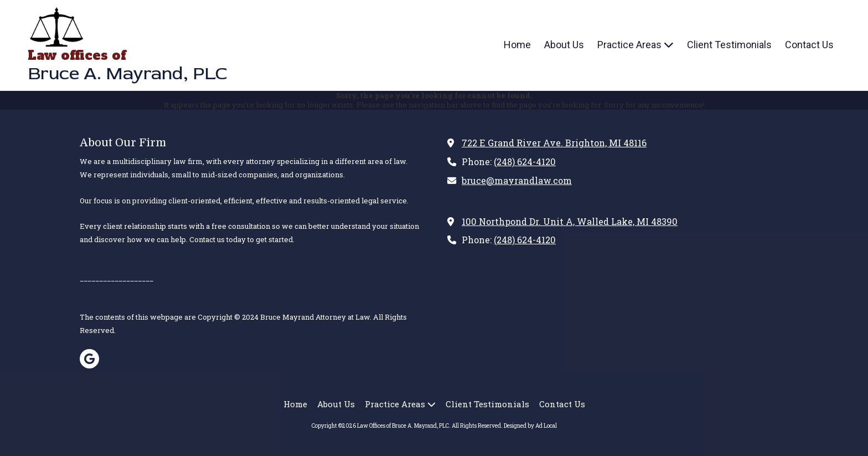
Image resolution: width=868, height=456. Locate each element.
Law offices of (77, 55)
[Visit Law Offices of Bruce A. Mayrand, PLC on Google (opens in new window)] (89, 359)
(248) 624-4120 (525, 162)
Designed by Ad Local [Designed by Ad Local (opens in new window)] (530, 426)
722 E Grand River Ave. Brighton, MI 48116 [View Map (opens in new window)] (554, 143)
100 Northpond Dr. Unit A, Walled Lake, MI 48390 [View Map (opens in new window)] (570, 221)
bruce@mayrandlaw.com (517, 180)
